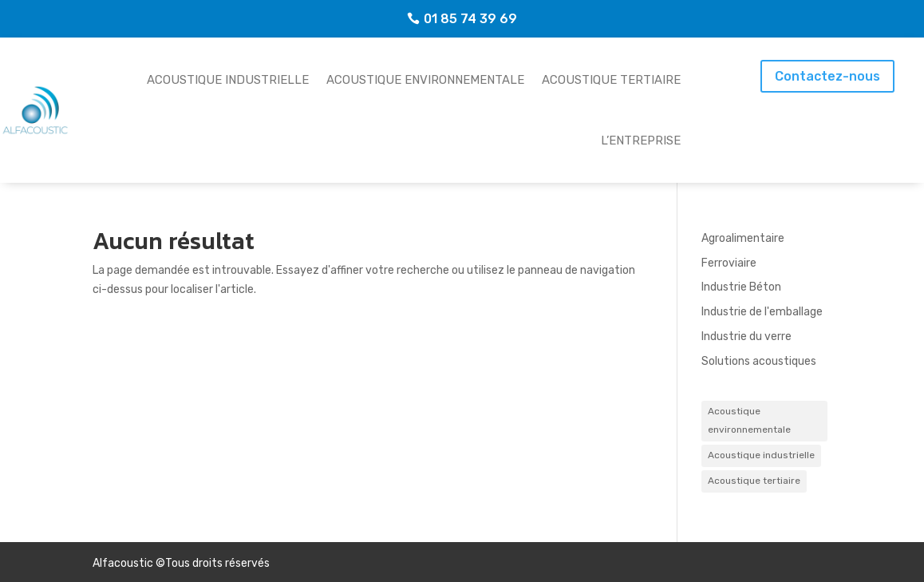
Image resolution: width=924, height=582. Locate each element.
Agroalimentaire (743, 238)
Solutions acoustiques (759, 361)
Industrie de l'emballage (762, 312)
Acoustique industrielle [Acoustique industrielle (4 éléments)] (761, 455)
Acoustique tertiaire (611, 80)
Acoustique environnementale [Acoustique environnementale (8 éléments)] (749, 421)
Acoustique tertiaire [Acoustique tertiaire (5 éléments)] (754, 481)
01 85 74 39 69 (470, 19)
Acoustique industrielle (228, 80)
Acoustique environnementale (425, 80)
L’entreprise (641, 141)
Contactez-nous (827, 76)
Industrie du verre (746, 337)
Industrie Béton (741, 287)
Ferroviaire (729, 263)
